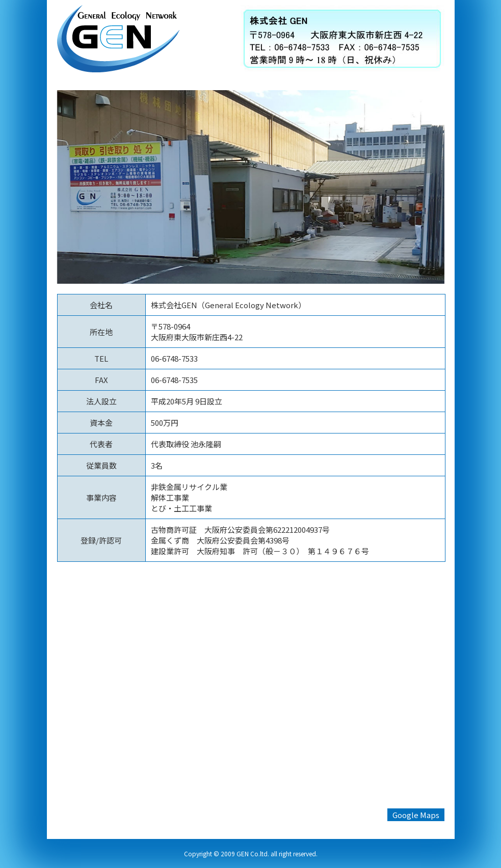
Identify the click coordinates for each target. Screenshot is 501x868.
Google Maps (416, 815)
